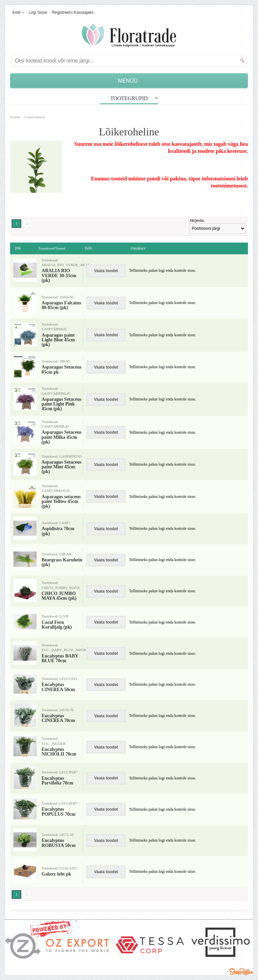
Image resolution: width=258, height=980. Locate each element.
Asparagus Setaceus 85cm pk (62, 370)
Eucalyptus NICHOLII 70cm (59, 752)
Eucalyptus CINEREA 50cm (58, 687)
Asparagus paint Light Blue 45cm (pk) (58, 340)
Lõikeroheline (35, 117)
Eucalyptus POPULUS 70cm (59, 812)
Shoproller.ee (241, 972)
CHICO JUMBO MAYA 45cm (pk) (59, 596)
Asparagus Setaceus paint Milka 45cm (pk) (62, 437)
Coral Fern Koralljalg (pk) (57, 625)
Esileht (15, 117)
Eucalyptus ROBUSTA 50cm (59, 843)
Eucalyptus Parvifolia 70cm (57, 781)
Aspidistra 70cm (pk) (58, 531)
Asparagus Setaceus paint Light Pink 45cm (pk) (62, 404)
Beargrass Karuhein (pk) (62, 562)
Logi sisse (38, 12)
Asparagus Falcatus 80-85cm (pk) (61, 305)
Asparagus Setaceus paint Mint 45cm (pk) (62, 467)
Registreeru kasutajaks (73, 12)
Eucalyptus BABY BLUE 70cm (60, 658)
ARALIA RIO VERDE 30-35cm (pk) (59, 276)
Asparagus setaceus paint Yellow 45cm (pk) (61, 502)
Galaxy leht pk (56, 874)
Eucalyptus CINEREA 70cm (58, 718)
